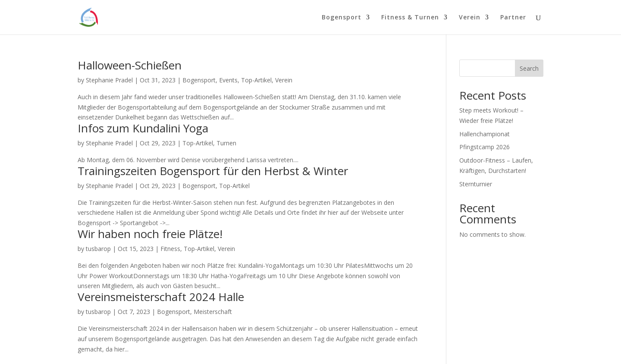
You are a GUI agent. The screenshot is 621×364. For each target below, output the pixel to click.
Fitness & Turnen (410, 18)
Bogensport (342, 18)
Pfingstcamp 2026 (485, 147)
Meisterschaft (213, 312)
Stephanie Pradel (109, 80)
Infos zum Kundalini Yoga (143, 128)
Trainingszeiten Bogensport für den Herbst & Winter (213, 171)
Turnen (226, 143)
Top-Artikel (256, 80)
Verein (470, 18)
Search (529, 68)
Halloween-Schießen (130, 65)
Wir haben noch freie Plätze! (150, 234)
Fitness (170, 249)
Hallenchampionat (485, 134)
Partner (513, 18)
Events (228, 80)
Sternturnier (476, 184)
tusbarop (98, 249)
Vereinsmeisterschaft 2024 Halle (161, 297)
